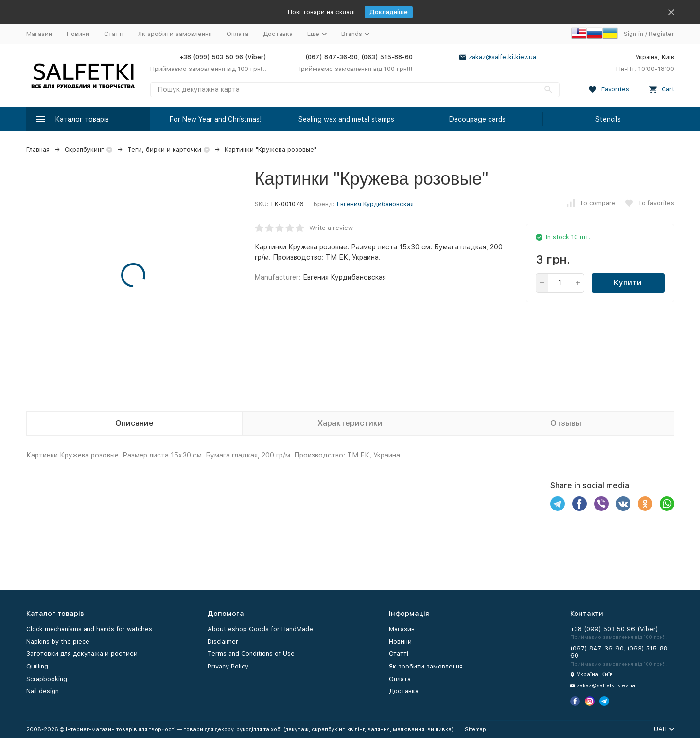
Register (662, 34)
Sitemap (475, 729)
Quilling (37, 666)
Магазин (39, 34)
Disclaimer (223, 641)
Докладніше (389, 12)
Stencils (608, 119)
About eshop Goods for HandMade (260, 629)
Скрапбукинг (84, 149)
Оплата (237, 34)
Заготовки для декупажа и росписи (82, 654)
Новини (78, 34)
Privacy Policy (228, 666)
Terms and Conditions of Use (251, 654)
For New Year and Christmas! (216, 119)
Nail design (43, 691)
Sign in (633, 34)
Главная (38, 149)
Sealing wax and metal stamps (346, 119)
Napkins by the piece (58, 641)
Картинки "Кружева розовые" (271, 149)
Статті (114, 34)
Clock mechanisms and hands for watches (89, 629)
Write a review (331, 228)
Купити (628, 283)
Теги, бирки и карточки (164, 149)
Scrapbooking (47, 679)
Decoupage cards (477, 119)
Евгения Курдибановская (375, 204)
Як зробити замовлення (175, 34)
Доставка (278, 34)
